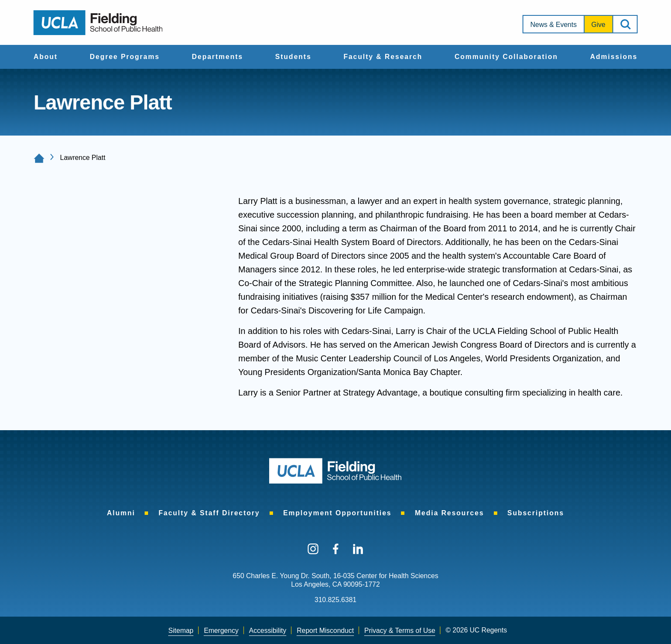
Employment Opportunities (337, 513)
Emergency (221, 631)
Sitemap (181, 631)
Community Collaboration (506, 57)
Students (293, 57)
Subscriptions (536, 513)
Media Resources (449, 513)
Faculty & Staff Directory (209, 513)
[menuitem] (45, 57)
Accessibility (268, 631)
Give (598, 25)
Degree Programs (125, 57)
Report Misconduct (325, 631)
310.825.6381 (335, 600)
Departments (217, 57)
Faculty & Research (383, 57)
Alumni (121, 513)
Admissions (614, 57)
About (45, 57)
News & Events (553, 25)
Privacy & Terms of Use (400, 631)
